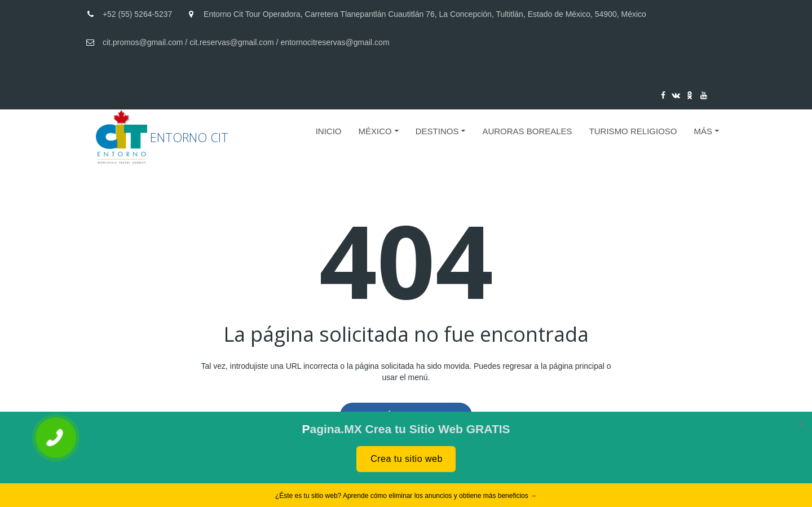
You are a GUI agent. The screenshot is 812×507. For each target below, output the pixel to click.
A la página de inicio (406, 415)
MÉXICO (375, 131)
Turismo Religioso (633, 131)
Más (703, 131)
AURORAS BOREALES (527, 131)
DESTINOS (437, 131)
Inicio (329, 131)
